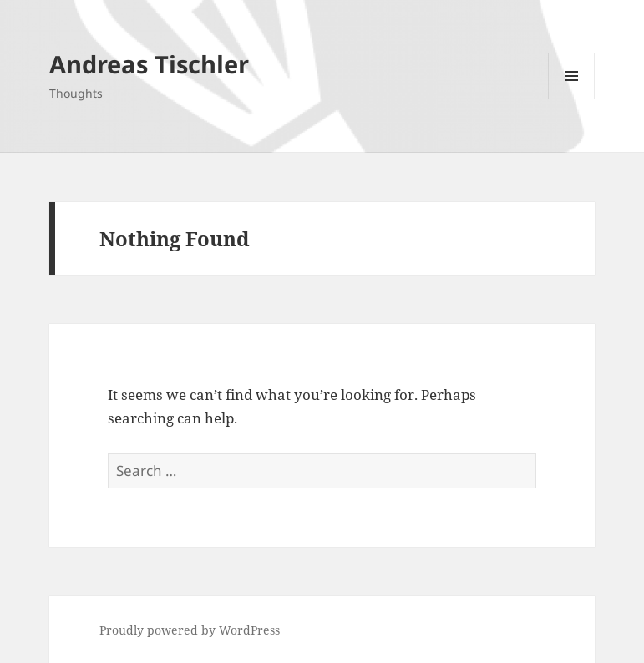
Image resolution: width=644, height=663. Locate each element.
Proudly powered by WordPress (190, 630)
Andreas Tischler (149, 64)
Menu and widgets (572, 99)
